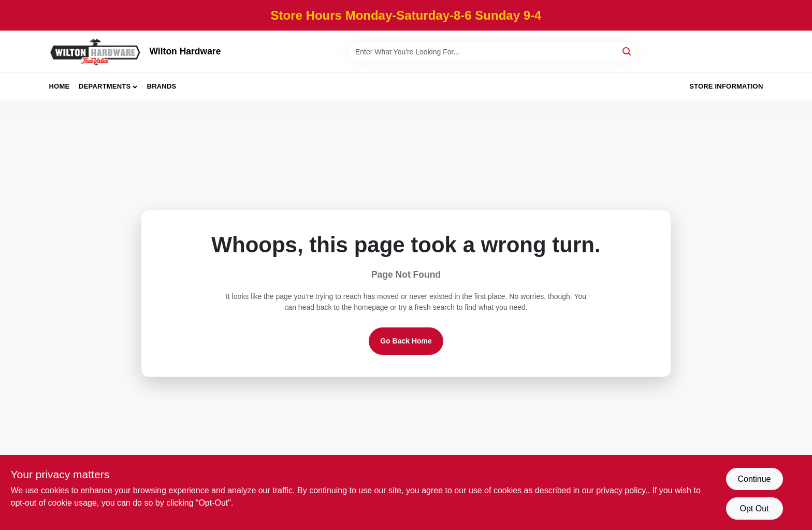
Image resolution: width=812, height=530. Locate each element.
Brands (162, 86)
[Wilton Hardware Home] (96, 52)
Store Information (726, 86)
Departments (105, 86)
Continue (754, 479)
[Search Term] (492, 52)
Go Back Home (406, 341)
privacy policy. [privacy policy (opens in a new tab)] (622, 490)
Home (60, 86)
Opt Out (754, 508)
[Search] (627, 51)
